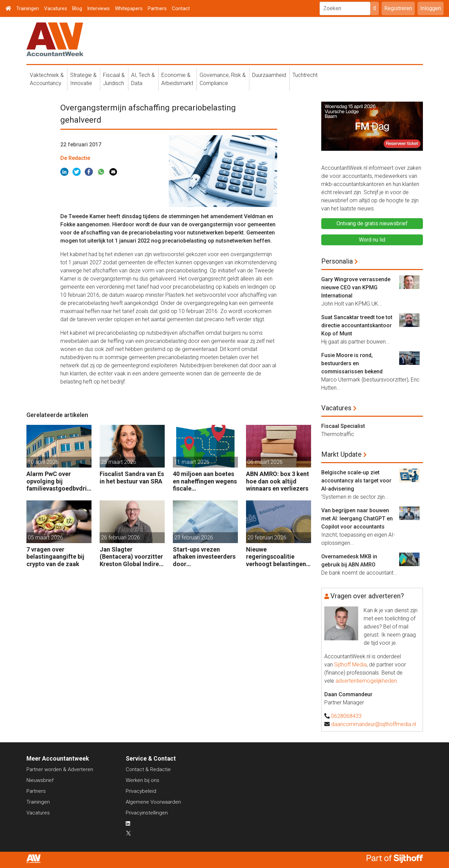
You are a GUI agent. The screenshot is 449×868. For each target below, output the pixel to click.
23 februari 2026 (194, 538)
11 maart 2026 (192, 462)
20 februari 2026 (267, 538)
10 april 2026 (43, 462)
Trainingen (28, 8)
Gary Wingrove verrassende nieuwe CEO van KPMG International (356, 287)
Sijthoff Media (350, 665)
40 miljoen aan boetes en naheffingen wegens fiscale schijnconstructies (205, 481)
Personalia (337, 261)
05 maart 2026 (45, 538)
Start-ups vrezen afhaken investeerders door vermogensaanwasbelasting (205, 557)
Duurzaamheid (269, 75)
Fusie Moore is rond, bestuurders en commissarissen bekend (352, 363)
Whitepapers (129, 8)
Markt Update (341, 454)
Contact (181, 8)
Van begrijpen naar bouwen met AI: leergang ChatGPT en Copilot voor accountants (357, 519)
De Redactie (75, 158)
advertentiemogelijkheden (366, 681)
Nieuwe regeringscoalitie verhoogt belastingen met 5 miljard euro (276, 557)
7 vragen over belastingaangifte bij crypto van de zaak (55, 557)
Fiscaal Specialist (343, 426)
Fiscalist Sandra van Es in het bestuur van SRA (132, 478)
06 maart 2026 (265, 462)
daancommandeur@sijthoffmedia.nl (374, 724)
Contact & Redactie (148, 769)
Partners (157, 8)
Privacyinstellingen (147, 813)
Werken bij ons (142, 780)
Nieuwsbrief (40, 780)
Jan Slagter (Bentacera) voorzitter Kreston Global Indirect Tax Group (132, 557)
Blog (77, 8)
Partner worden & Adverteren (60, 769)
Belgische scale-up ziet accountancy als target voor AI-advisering (356, 481)
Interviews (98, 8)
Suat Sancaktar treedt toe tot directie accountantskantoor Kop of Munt (357, 325)
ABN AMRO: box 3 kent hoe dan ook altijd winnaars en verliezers (278, 481)
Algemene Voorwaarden (153, 802)
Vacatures (56, 8)
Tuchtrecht (305, 75)
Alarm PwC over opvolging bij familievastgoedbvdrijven (59, 481)
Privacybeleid (141, 791)
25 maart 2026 (119, 462)
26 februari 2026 (120, 538)
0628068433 (346, 716)
